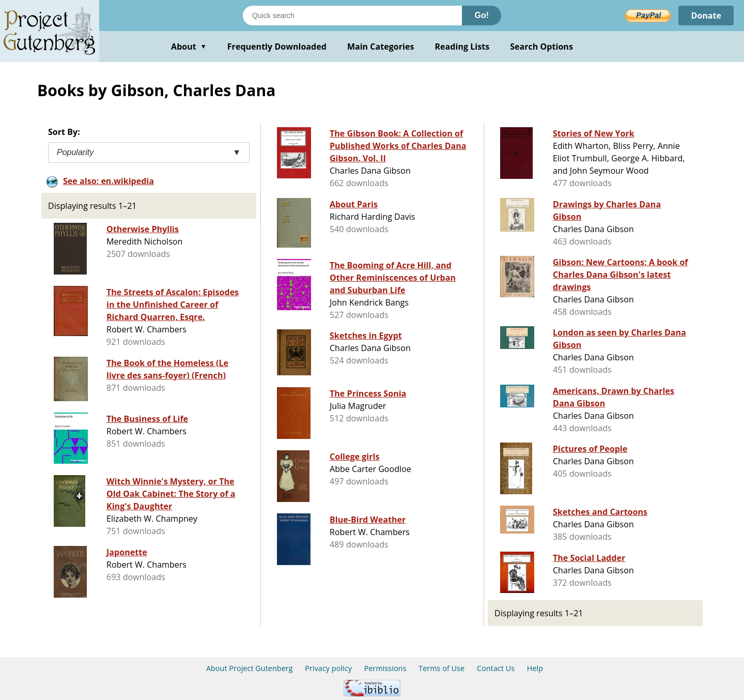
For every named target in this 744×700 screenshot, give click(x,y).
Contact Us (496, 668)
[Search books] (352, 16)
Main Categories (381, 47)
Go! (482, 15)
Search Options (541, 47)
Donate (706, 16)
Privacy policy (328, 668)
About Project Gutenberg (250, 668)
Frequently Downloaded (277, 47)
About (189, 47)
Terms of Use (441, 668)
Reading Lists (462, 47)
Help (535, 668)
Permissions (385, 668)
